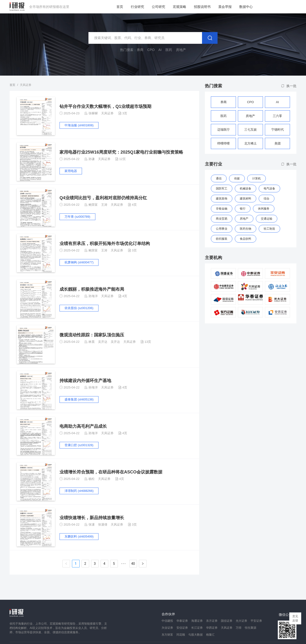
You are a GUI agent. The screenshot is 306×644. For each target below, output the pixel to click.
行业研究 (137, 7)
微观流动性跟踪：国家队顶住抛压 (92, 335)
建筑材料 (246, 199)
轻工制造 (269, 229)
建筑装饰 (222, 199)
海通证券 (197, 621)
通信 (219, 178)
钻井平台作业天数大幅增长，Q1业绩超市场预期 (105, 106)
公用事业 (222, 229)
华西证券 (212, 628)
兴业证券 (167, 628)
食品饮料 (246, 239)
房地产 (244, 219)
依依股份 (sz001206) (79, 308)
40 (133, 564)
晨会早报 (225, 7)
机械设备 (246, 189)
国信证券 (227, 621)
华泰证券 (182, 621)
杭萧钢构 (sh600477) (79, 262)
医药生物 (246, 229)
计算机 (257, 178)
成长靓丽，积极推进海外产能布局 (92, 289)
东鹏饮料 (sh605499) (79, 536)
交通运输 (267, 219)
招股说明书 (202, 7)
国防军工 (222, 189)
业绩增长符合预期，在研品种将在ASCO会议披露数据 (111, 472)
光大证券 (241, 621)
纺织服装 (222, 239)
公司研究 (158, 7)
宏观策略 (180, 7)
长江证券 (197, 628)
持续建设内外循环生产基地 (85, 381)
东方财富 (167, 635)
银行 (243, 209)
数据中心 (246, 7)
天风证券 (107, 113)
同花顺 (181, 635)
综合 (267, 199)
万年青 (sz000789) (77, 217)
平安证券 (256, 621)
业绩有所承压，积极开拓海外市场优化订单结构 (105, 244)
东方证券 (212, 621)
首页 (120, 7)
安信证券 (182, 628)
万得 (239, 628)
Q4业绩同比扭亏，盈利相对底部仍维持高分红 (103, 198)
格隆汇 (210, 635)
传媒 (237, 178)
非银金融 (222, 209)
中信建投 (167, 621)
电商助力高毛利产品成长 (83, 426)
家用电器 (71, 171)
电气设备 (269, 189)
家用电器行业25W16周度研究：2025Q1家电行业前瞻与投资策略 (121, 152)
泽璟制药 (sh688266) (79, 491)
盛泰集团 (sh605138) (79, 399)
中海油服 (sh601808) (79, 125)
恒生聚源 (251, 628)
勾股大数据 (196, 635)
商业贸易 (222, 219)
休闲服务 (264, 209)
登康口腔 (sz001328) (79, 445)
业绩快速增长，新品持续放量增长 (92, 518)
